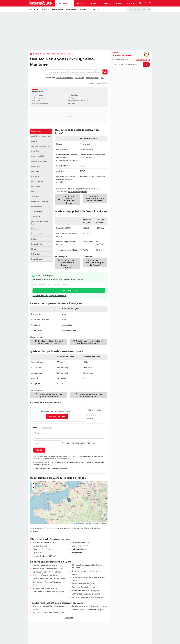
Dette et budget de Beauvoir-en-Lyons (49, 592)
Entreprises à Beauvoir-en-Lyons (86, 594)
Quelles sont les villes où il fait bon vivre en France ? (50, 342)
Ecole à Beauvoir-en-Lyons (83, 584)
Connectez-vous (88, 443)
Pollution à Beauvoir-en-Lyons (45, 575)
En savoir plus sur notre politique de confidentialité (49, 296)
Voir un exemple (143, 60)
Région (37, 101)
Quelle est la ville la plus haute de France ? (90, 395)
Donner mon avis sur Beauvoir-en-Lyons (69, 200)
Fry (103, 78)
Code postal (39, 95)
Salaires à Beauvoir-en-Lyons (45, 565)
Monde (83, 9)
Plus (131, 3)
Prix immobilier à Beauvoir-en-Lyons (88, 597)
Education (71, 9)
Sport (80, 3)
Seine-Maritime (48, 54)
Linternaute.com (120, 60)
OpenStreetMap (93, 523)
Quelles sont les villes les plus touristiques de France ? (90, 342)
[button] (69, 500)
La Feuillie (80, 78)
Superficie (74, 95)
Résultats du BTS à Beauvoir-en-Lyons (88, 610)
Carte (73, 104)
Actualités (64, 3)
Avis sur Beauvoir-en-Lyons (80, 101)
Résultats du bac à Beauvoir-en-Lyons (49, 613)
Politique (34, 9)
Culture (93, 3)
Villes (92, 9)
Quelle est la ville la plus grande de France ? (50, 395)
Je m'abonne (67, 291)
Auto (119, 3)
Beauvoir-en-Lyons (65, 54)
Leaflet (76, 523)
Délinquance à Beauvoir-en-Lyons (47, 572)
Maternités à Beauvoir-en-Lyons (86, 591)
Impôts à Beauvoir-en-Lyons (45, 588)
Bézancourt (77, 542)
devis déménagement (77, 192)
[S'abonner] (131, 65)
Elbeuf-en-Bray (93, 78)
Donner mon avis (57, 416)
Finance (107, 3)
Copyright (69, 618)
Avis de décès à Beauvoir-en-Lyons (47, 568)
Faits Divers (57, 9)
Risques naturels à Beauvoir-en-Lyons (49, 579)
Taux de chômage (64, 250)
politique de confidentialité (58, 468)
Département (39, 98)
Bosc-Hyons (77, 546)
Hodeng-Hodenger (41, 556)
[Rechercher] (139, 9)
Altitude (74, 98)
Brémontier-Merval (65, 78)
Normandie (85, 144)
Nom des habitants (41, 104)
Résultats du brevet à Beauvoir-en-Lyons (89, 606)
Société (45, 9)
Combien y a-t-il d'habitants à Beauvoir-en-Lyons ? (69, 264)
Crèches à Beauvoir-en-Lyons (84, 587)
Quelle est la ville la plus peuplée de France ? (95, 263)
